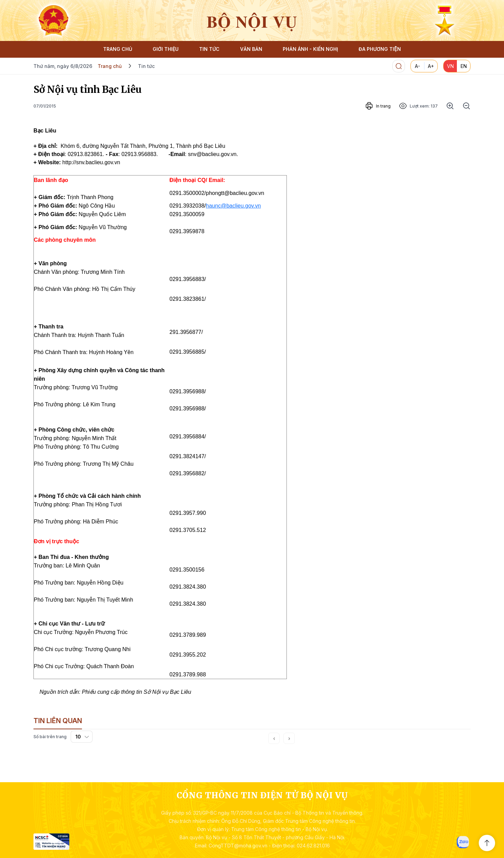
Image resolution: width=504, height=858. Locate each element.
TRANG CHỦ (118, 49)
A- (417, 66)
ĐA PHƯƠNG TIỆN (380, 49)
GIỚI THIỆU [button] (166, 49)
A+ (431, 66)
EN (464, 66)
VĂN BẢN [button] (251, 49)
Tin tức (146, 66)
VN (450, 66)
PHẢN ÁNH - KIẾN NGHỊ (310, 49)
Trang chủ (110, 66)
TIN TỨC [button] (209, 49)
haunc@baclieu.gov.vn (233, 206)
